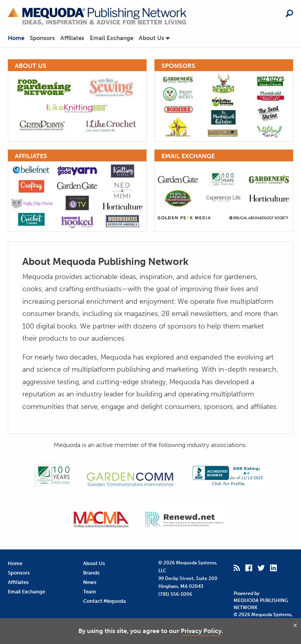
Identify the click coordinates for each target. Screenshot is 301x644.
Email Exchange (112, 38)
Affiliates (72, 38)
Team (90, 592)
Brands (91, 573)
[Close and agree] (295, 625)
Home (16, 38)
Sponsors (42, 38)
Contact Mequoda (104, 601)
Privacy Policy (201, 631)
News (90, 582)
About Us (151, 38)
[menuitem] (19, 38)
